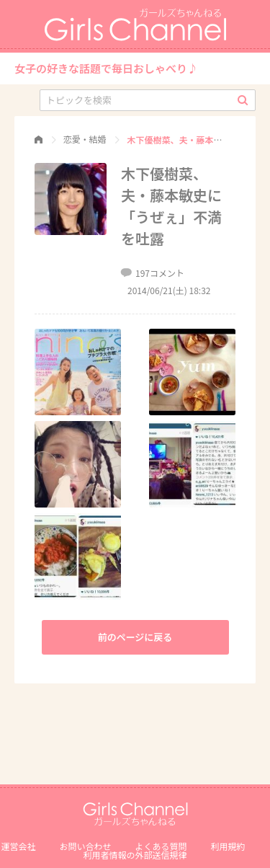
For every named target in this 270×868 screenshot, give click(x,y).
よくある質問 (161, 846)
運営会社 (18, 846)
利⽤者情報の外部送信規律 (135, 855)
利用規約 (228, 846)
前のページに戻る (135, 637)
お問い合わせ (85, 846)
